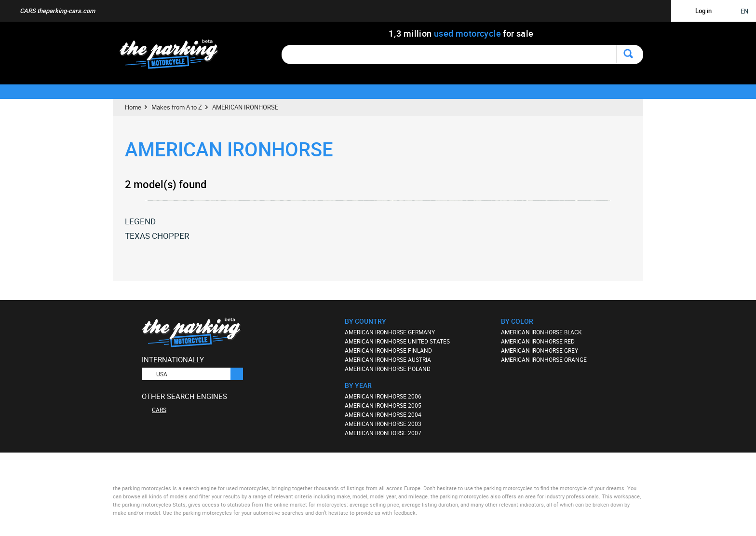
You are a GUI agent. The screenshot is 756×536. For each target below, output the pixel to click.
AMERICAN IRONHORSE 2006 (383, 396)
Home (133, 107)
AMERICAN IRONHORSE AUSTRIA (388, 359)
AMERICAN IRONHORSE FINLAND (388, 350)
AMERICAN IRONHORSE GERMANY (390, 332)
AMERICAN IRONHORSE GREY (540, 350)
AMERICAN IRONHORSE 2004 (383, 414)
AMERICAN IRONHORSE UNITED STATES (397, 341)
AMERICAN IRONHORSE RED (538, 341)
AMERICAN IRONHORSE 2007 (383, 433)
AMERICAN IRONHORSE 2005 (383, 405)
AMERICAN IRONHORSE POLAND (388, 369)
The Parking (174, 57)
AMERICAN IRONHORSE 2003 (383, 424)
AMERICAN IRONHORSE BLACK (541, 332)
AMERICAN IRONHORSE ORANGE (544, 359)
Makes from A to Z (177, 107)
